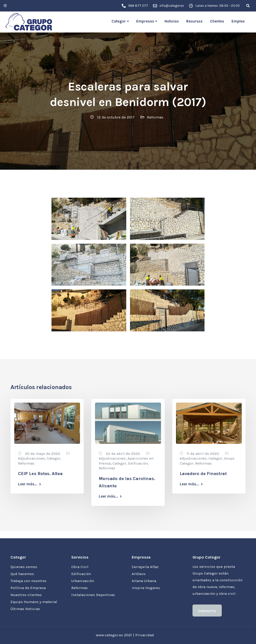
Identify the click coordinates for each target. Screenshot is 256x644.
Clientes (217, 21)
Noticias (172, 21)
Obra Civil (80, 567)
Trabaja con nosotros (28, 581)
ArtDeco (139, 574)
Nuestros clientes (26, 595)
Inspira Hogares (146, 588)
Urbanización (83, 581)
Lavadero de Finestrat (203, 474)
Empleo (238, 21)
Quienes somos (24, 567)
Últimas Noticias (25, 609)
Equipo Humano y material (34, 602)
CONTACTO (207, 611)
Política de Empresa (28, 588)
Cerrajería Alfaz (145, 567)
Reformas (155, 117)
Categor (119, 21)
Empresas (145, 21)
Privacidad (145, 635)
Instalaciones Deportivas (93, 595)
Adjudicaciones (31, 458)
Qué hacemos (22, 574)
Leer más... (28, 484)
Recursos (194, 21)
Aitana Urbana (144, 581)
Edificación (138, 463)
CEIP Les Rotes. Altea (40, 474)
